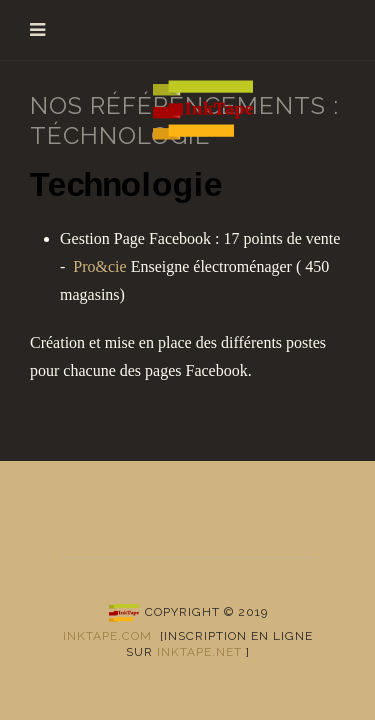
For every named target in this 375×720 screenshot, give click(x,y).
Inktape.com (107, 636)
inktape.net (199, 652)
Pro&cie (99, 266)
